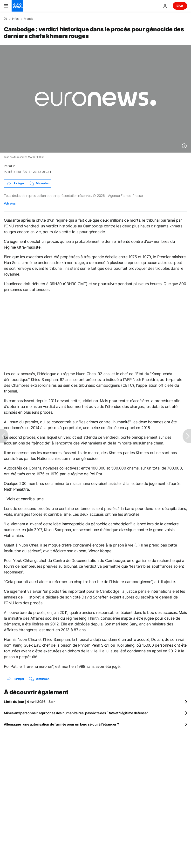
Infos (15, 19)
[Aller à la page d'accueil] (17, 6)
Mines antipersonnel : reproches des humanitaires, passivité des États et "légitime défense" (76, 713)
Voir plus (10, 203)
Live (180, 6)
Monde (29, 19)
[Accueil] (5, 19)
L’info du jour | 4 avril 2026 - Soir (29, 702)
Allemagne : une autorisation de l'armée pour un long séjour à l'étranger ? (61, 724)
